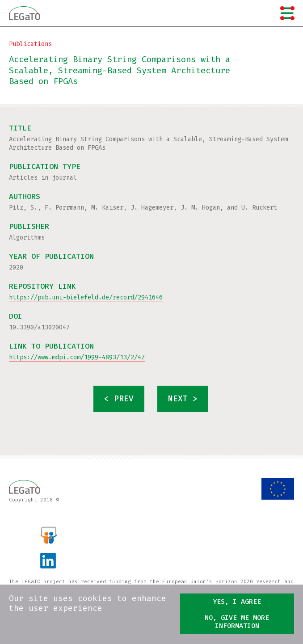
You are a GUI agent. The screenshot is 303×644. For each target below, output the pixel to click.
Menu (287, 13)
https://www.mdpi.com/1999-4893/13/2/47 (77, 357)
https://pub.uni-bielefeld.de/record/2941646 (86, 297)
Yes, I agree (237, 602)
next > (183, 399)
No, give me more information (237, 622)
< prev (119, 399)
